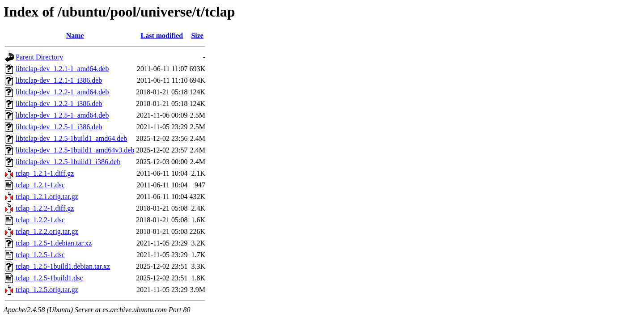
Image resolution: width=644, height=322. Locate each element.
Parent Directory (39, 57)
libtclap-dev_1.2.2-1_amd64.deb (62, 92)
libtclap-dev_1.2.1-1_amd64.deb (62, 69)
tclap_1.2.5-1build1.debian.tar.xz (63, 266)
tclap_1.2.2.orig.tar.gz (47, 231)
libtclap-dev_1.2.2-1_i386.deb (59, 104)
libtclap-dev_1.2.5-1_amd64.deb (62, 115)
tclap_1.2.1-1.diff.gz (45, 173)
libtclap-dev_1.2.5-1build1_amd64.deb (71, 138)
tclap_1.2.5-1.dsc (40, 255)
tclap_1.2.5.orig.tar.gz (47, 290)
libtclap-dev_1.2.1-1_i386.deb (59, 80)
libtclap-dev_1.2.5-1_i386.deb (59, 127)
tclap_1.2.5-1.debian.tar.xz (54, 243)
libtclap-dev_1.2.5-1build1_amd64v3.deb (75, 150)
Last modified (162, 36)
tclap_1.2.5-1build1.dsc (49, 278)
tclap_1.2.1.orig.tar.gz (47, 197)
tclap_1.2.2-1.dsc (40, 220)
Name (75, 36)
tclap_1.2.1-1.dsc (40, 185)
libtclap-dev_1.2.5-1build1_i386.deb (68, 162)
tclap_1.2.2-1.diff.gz (45, 208)
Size (197, 36)
